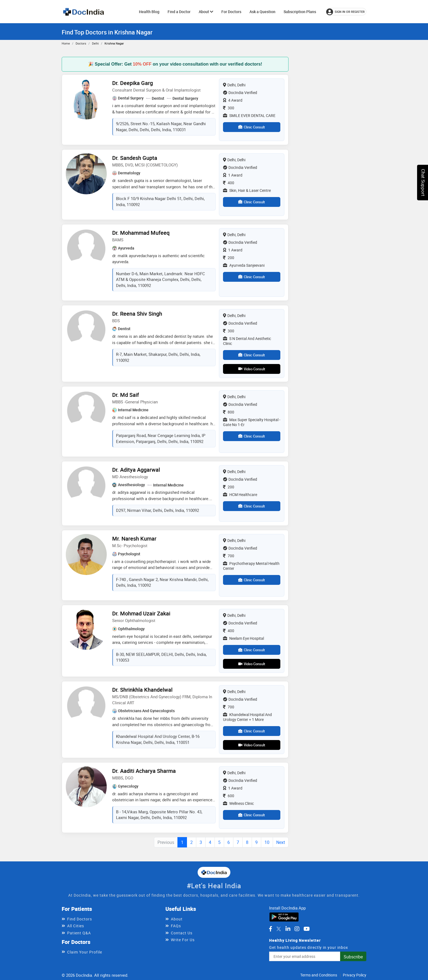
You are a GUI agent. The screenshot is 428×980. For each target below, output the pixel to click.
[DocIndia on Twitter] (279, 929)
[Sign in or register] (346, 12)
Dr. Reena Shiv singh (137, 314)
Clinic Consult (252, 127)
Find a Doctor (179, 12)
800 (229, 412)
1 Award (233, 175)
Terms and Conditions (319, 975)
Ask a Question (262, 12)
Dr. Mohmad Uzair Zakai (141, 613)
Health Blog (149, 12)
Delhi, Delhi (234, 85)
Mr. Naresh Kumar (134, 539)
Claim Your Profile (85, 952)
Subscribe (353, 957)
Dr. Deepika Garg (133, 83)
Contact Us (182, 933)
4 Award (233, 100)
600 (229, 796)
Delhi (95, 43)
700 (229, 556)
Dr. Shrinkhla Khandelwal (142, 690)
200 (229, 258)
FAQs (176, 926)
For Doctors (231, 12)
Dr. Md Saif (126, 395)
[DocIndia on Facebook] (271, 929)
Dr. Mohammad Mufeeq (141, 233)
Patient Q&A (79, 933)
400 (229, 183)
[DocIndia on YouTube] (307, 929)
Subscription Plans (300, 12)
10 (267, 842)
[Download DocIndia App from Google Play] (284, 917)
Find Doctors (80, 919)
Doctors (81, 43)
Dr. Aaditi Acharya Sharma (144, 771)
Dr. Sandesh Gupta (135, 158)
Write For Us (183, 940)
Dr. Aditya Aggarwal (136, 470)
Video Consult (252, 369)
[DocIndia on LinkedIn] (288, 929)
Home (66, 43)
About (206, 12)
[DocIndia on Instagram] (297, 929)
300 (229, 108)
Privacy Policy (355, 975)
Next (281, 842)
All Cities (76, 926)
